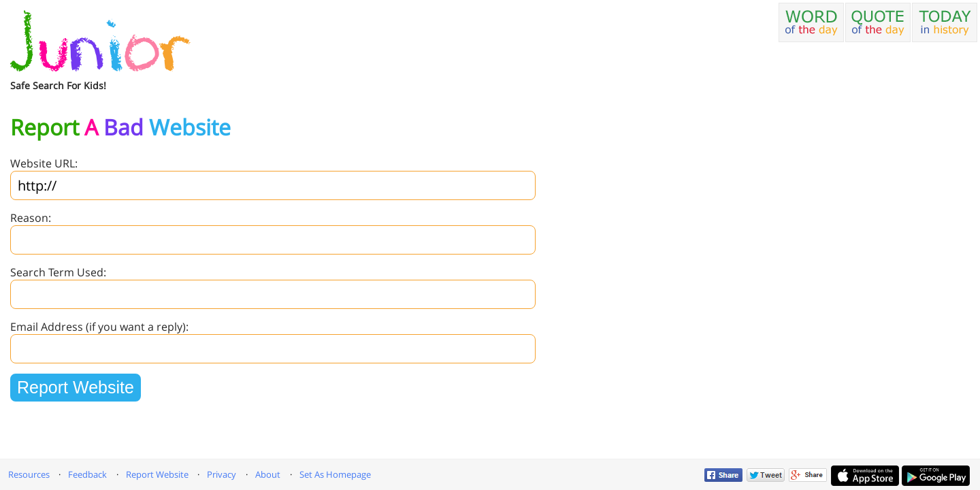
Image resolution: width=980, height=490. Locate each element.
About (268, 474)
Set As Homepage (335, 474)
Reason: (31, 218)
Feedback (87, 474)
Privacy (222, 474)
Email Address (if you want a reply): (99, 327)
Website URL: (44, 163)
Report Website (157, 474)
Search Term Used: (58, 272)
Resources (29, 474)
